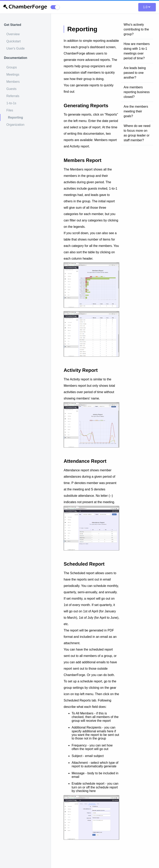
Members (13, 82)
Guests (11, 89)
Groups (12, 67)
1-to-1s (11, 103)
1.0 (147, 7)
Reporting (16, 117)
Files (10, 110)
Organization (15, 125)
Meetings (13, 75)
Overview (13, 34)
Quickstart (14, 41)
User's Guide (16, 48)
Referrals (13, 96)
